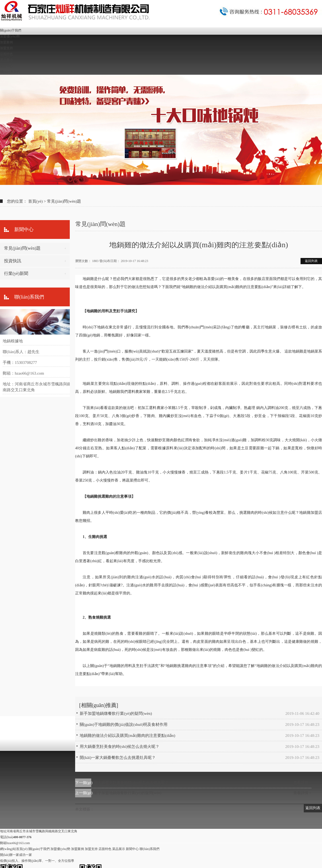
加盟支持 (6, 48)
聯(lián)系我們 (10, 72)
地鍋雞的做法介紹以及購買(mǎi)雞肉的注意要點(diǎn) (127, 736)
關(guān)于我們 (11, 30)
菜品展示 (6, 60)
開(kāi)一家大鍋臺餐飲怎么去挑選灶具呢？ (118, 758)
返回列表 (311, 261)
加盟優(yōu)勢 (10, 36)
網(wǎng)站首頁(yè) (14, 849)
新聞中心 (6, 66)
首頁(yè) (35, 201)
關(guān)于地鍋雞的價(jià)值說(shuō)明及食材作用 (124, 724)
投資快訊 (13, 261)
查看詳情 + (302, 783)
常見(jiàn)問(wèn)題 (64, 201)
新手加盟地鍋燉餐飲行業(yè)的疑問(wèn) (116, 713)
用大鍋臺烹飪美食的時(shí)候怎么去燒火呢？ (120, 747)
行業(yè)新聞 (16, 273)
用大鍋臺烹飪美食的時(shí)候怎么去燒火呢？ (131, 783)
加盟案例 (6, 42)
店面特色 (6, 54)
